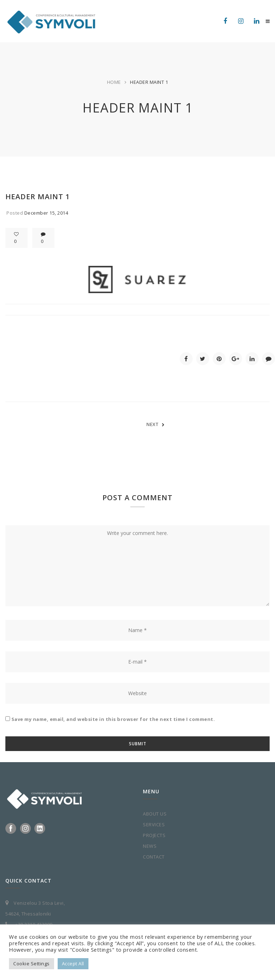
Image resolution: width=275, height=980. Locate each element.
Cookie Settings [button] (32, 964)
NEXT (156, 424)
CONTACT (154, 857)
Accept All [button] (73, 964)
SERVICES (154, 824)
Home (114, 82)
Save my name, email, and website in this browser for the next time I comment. (113, 719)
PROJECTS (154, 835)
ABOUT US (155, 814)
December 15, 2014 (46, 213)
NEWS (150, 846)
